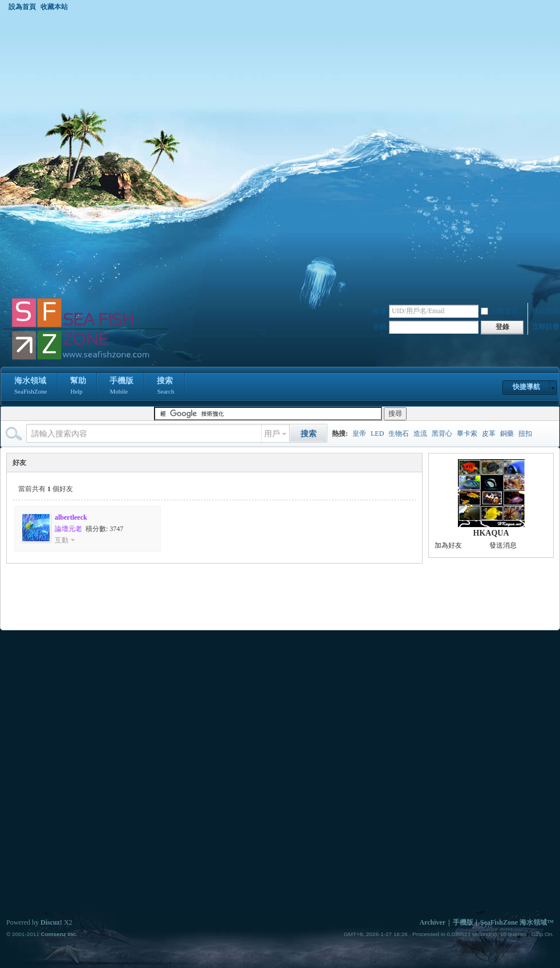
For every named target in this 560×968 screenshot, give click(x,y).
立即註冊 (546, 327)
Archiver (432, 922)
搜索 (165, 387)
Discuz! (51, 922)
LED (377, 434)
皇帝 (359, 434)
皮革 (489, 434)
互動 (62, 540)
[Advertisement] (144, 154)
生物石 (399, 434)
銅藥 (507, 434)
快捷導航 (526, 387)
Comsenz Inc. (59, 934)
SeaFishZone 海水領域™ (517, 922)
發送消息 (503, 545)
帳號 (380, 311)
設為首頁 (22, 7)
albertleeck (71, 517)
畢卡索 (467, 434)
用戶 (272, 434)
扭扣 (525, 434)
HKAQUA (491, 533)
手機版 (121, 387)
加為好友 (448, 545)
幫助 (78, 387)
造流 (420, 434)
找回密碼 (546, 311)
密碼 (380, 327)
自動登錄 (500, 311)
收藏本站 (54, 7)
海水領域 (31, 387)
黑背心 (442, 434)
